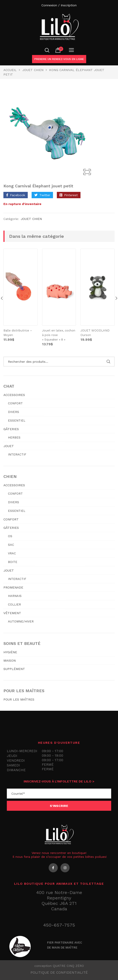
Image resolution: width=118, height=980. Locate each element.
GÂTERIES (11, 429)
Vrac (12, 553)
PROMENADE (13, 587)
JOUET (9, 446)
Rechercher (108, 362)
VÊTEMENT (12, 613)
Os (10, 536)
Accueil (10, 70)
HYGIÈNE (10, 652)
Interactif (17, 454)
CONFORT (11, 519)
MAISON (10, 660)
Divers (14, 412)
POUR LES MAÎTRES (19, 699)
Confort (15, 403)
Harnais (15, 596)
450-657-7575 (59, 925)
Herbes (14, 438)
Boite (13, 562)
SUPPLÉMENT (14, 669)
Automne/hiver (21, 621)
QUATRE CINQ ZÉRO (68, 966)
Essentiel (17, 421)
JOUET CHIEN (33, 70)
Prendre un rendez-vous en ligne (59, 59)
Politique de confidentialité (59, 973)
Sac (11, 545)
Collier (14, 604)
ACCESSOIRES (14, 395)
